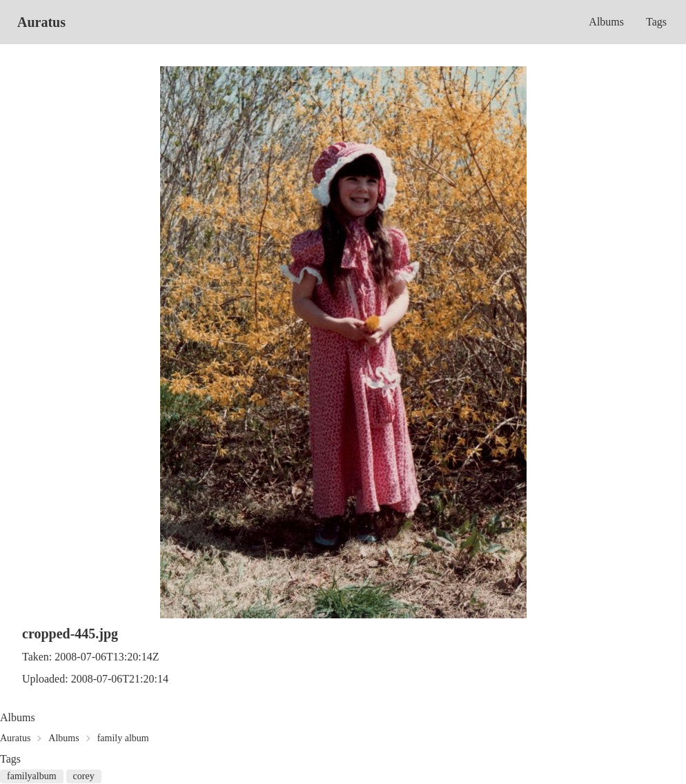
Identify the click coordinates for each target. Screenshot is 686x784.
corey (84, 776)
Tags (656, 22)
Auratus (41, 22)
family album (123, 738)
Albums (606, 22)
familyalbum (32, 776)
